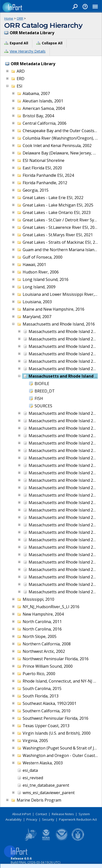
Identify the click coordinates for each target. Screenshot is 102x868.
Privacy (32, 819)
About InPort (22, 814)
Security (48, 819)
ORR (20, 18)
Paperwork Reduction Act (78, 819)
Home (9, 18)
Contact (41, 814)
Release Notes (63, 814)
